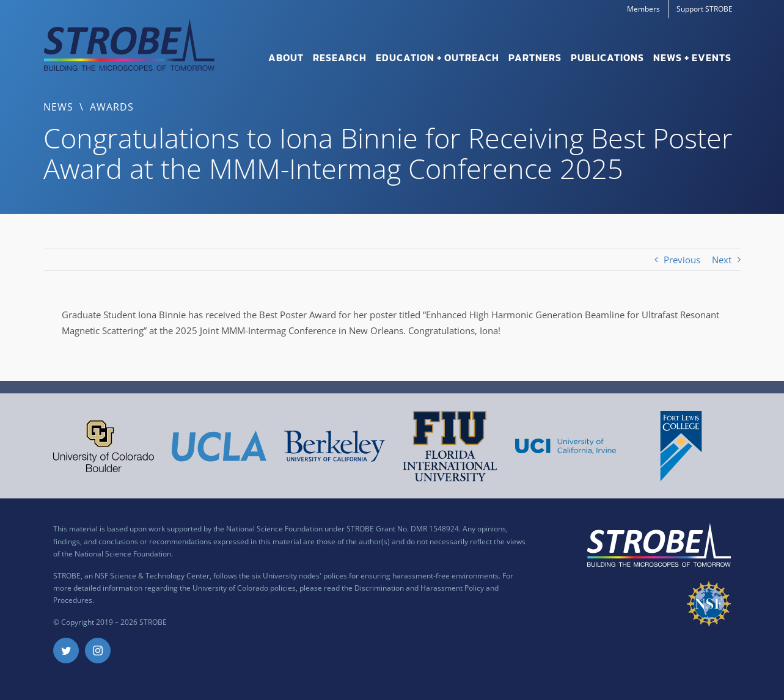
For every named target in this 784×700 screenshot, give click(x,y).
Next (722, 260)
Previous (682, 260)
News (58, 107)
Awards (112, 107)
